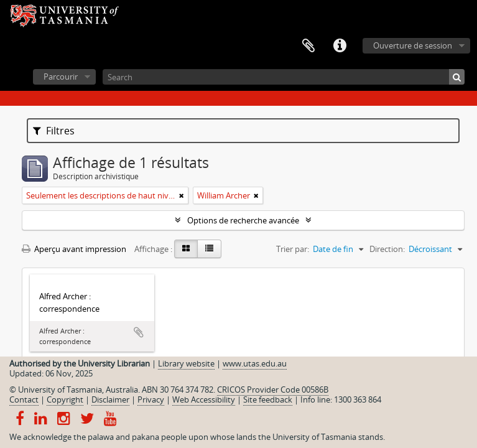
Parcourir (61, 77)
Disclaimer (110, 399)
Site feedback (268, 399)
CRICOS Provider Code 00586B (273, 390)
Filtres (54, 131)
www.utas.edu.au (255, 363)
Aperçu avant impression (74, 249)
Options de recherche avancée (243, 220)
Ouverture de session (413, 45)
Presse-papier (308, 46)
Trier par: (293, 249)
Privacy (151, 399)
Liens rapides (340, 46)
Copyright (65, 399)
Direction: (387, 249)
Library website (186, 363)
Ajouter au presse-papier (139, 332)
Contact (24, 399)
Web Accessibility (204, 399)
